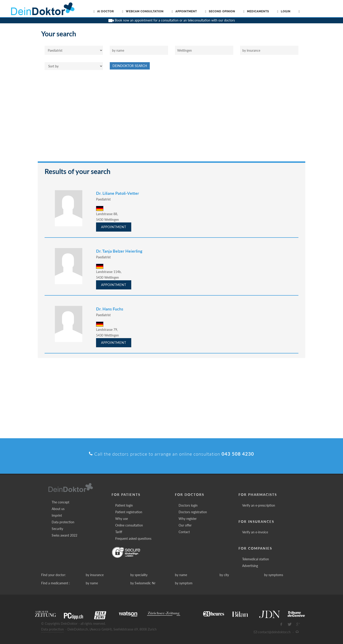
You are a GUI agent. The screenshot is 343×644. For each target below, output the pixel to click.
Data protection (63, 522)
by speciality (139, 575)
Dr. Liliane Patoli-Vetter (118, 193)
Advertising (250, 566)
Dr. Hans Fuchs (110, 309)
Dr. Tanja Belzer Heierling (119, 251)
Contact (184, 532)
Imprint (57, 515)
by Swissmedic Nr (143, 583)
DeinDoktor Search (130, 66)
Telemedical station (256, 559)
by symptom (184, 583)
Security (57, 529)
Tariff (119, 532)
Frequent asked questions (133, 538)
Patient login (124, 505)
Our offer (185, 525)
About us (58, 509)
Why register (188, 519)
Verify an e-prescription (259, 505)
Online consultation (129, 525)
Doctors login (188, 505)
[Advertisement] (171, 118)
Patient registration (129, 512)
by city (224, 575)
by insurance (95, 575)
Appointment (114, 227)
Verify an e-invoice (255, 532)
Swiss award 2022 (64, 535)
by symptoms (274, 575)
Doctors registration (193, 512)
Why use (122, 519)
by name (181, 575)
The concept (60, 502)
